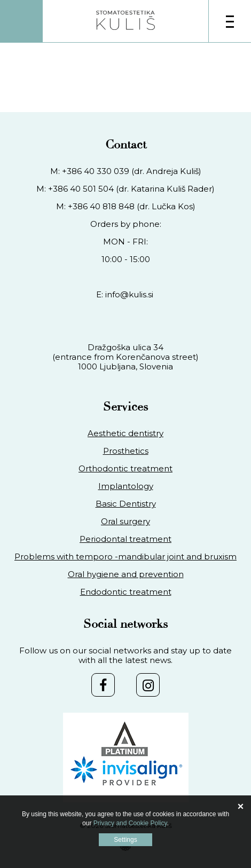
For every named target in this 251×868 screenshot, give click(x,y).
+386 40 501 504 (81, 189)
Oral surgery (126, 522)
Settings (125, 840)
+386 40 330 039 (96, 171)
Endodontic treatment (126, 592)
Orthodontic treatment (126, 469)
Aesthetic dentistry (126, 433)
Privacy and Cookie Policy (130, 823)
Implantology (126, 486)
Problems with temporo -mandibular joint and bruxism (126, 557)
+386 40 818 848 (101, 206)
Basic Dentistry (126, 504)
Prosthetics (126, 451)
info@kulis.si (129, 294)
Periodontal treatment (126, 539)
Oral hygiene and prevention (126, 574)
